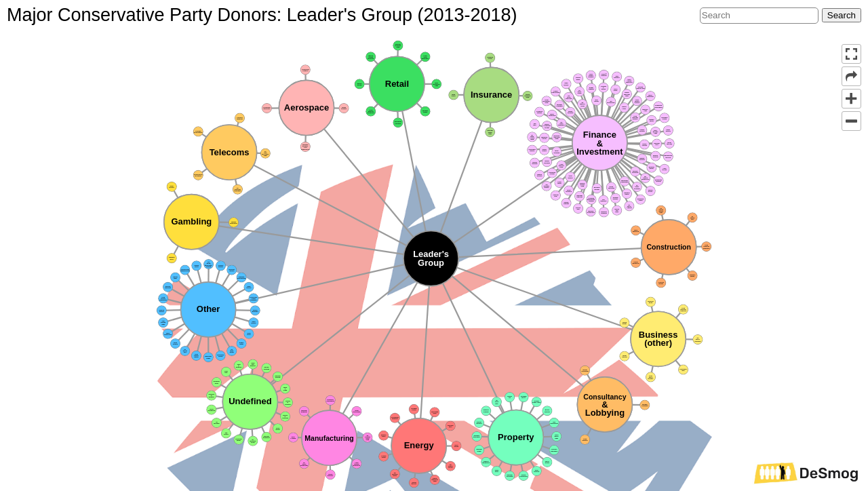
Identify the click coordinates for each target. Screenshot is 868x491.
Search (842, 15)
